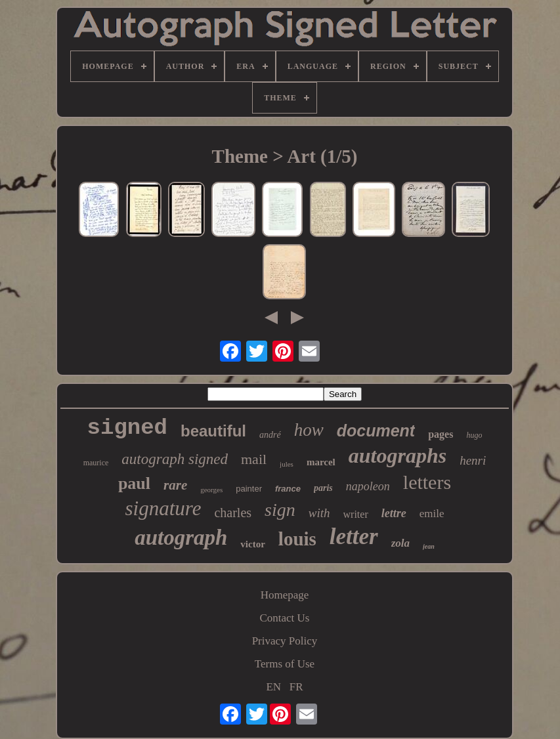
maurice (96, 463)
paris (323, 488)
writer (356, 514)
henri (473, 460)
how (309, 430)
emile (432, 514)
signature (163, 508)
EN (273, 687)
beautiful (213, 431)
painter (249, 489)
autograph (181, 538)
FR (296, 687)
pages (441, 434)
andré (270, 435)
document (376, 431)
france (288, 489)
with (319, 513)
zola (400, 543)
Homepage (285, 595)
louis (297, 539)
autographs (398, 455)
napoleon (368, 486)
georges (211, 490)
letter (354, 537)
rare (175, 485)
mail (254, 459)
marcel (321, 462)
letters (427, 482)
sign (280, 510)
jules (287, 464)
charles (233, 513)
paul (134, 483)
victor (252, 544)
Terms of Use (285, 664)
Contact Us (284, 618)
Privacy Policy (285, 641)
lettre (394, 513)
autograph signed (175, 459)
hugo (474, 435)
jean (429, 546)
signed (127, 428)
